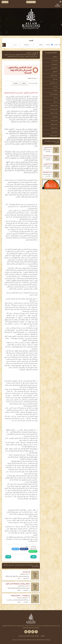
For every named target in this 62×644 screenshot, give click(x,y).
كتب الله (56, 98)
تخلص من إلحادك (54, 136)
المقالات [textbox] (41, 45)
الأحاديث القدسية (54, 109)
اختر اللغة (5, 2)
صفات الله (55, 79)
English (24, 83)
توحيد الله (55, 87)
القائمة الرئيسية (31, 2)
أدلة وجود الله (55, 64)
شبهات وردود (54, 132)
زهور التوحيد (55, 117)
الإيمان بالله (55, 60)
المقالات (28, 53)
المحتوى (48, 45)
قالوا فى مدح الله (54, 105)
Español (16, 83)
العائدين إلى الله (54, 121)
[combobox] (38, 45)
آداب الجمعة (26, 572)
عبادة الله (55, 90)
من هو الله (55, 57)
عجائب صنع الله (54, 75)
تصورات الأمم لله (54, 94)
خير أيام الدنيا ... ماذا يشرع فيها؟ (20, 596)
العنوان (56, 45)
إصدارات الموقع (54, 124)
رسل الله (56, 102)
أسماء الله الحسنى (53, 83)
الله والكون (55, 72)
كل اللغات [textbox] (26, 45)
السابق (33, 557)
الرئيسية (35, 53)
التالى (8, 557)
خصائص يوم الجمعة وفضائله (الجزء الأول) (18, 584)
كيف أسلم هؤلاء (54, 113)
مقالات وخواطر (54, 128)
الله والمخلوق (54, 68)
